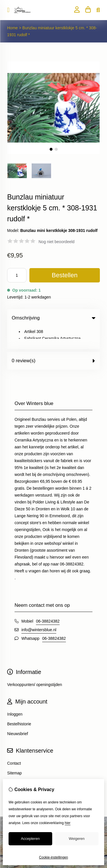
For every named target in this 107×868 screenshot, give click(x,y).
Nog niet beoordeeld (56, 242)
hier (68, 823)
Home (12, 28)
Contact (14, 741)
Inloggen (15, 692)
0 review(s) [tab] (53, 339)
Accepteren (30, 839)
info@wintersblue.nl (39, 608)
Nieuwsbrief (18, 712)
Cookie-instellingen (53, 857)
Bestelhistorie (19, 702)
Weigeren (77, 839)
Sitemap (14, 751)
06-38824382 (48, 599)
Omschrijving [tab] (53, 318)
